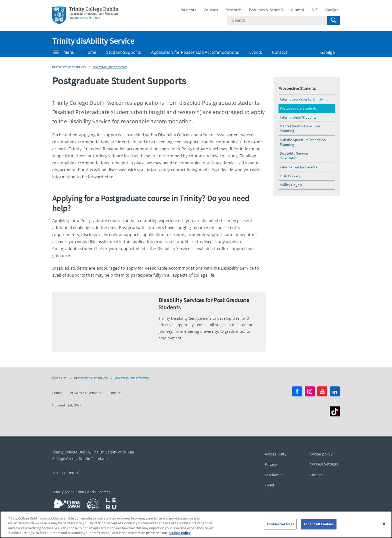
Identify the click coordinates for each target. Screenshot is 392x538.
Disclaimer (274, 475)
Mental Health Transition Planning (300, 128)
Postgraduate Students (110, 67)
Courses (211, 10)
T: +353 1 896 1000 (68, 473)
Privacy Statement (85, 393)
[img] (103, 322)
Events (256, 52)
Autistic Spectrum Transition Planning (303, 142)
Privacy (271, 464)
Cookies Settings (324, 464)
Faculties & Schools (266, 10)
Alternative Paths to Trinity (301, 99)
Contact (280, 52)
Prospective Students (69, 67)
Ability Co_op (291, 185)
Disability (59, 378)
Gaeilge (332, 10)
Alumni (297, 10)
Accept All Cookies (318, 524)
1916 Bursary (290, 176)
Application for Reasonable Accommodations (195, 52)
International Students (298, 117)
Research (233, 10)
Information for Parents (298, 167)
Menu (64, 52)
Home (90, 52)
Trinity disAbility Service (93, 41)
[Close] (384, 524)
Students (188, 10)
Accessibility (275, 454)
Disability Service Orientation (294, 156)
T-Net (270, 485)
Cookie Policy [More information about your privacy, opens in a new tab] (180, 533)
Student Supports (124, 52)
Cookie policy (321, 454)
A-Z (315, 10)
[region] (196, 524)
